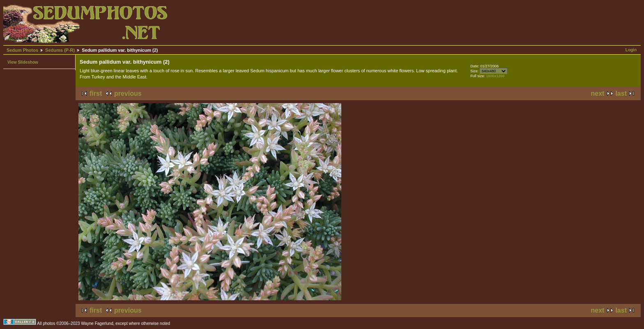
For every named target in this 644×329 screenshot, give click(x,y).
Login (631, 50)
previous (128, 93)
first (96, 93)
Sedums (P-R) (60, 50)
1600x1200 (495, 76)
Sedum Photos (22, 50)
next (598, 93)
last (621, 93)
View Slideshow (23, 62)
